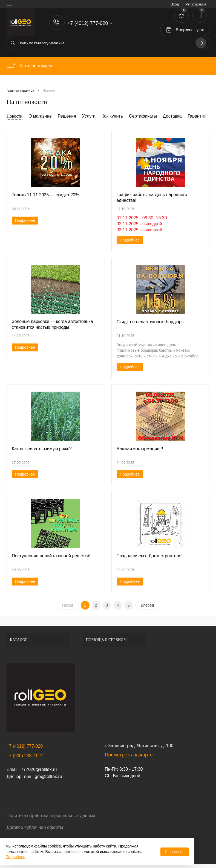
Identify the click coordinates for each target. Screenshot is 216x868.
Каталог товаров (30, 66)
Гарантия (197, 116)
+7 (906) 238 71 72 (25, 756)
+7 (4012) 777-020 (25, 746)
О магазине (40, 116)
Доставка (172, 116)
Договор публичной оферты (35, 827)
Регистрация (196, 4)
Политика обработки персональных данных (51, 816)
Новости (15, 116)
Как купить (112, 116)
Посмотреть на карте (129, 755)
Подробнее (25, 220)
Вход (175, 4)
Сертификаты (143, 116)
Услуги (89, 116)
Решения (67, 116)
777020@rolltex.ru (39, 769)
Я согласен (175, 852)
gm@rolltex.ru (48, 777)
